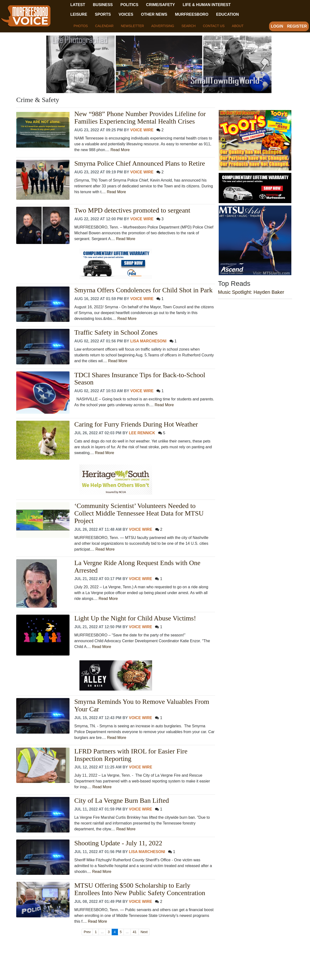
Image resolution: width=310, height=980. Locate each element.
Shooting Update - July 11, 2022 (118, 843)
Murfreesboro (192, 14)
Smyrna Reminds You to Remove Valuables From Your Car (142, 705)
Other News (154, 14)
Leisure (79, 14)
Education (227, 14)
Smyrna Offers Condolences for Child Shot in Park (143, 290)
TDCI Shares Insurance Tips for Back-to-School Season (140, 379)
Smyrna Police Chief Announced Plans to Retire (140, 163)
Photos (81, 26)
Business (103, 5)
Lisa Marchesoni (148, 341)
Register (297, 26)
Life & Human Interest (207, 5)
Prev (87, 932)
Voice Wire (142, 130)
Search (188, 26)
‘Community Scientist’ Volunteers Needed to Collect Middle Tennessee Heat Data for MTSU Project (139, 513)
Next (144, 932)
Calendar (104, 26)
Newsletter (132, 26)
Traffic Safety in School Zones (116, 332)
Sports (103, 14)
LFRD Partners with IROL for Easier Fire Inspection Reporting (131, 755)
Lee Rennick (142, 433)
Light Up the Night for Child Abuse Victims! (135, 618)
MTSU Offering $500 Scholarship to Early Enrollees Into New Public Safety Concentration (140, 889)
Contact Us (214, 26)
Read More (120, 150)
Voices (126, 14)
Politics (129, 5)
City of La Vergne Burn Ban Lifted (122, 801)
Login (277, 26)
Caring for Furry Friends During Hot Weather (136, 424)
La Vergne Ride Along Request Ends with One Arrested (137, 567)
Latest (78, 5)
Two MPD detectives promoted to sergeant (132, 210)
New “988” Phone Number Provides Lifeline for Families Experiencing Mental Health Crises (140, 118)
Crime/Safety (160, 5)
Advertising (163, 26)
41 (135, 932)
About (238, 26)
